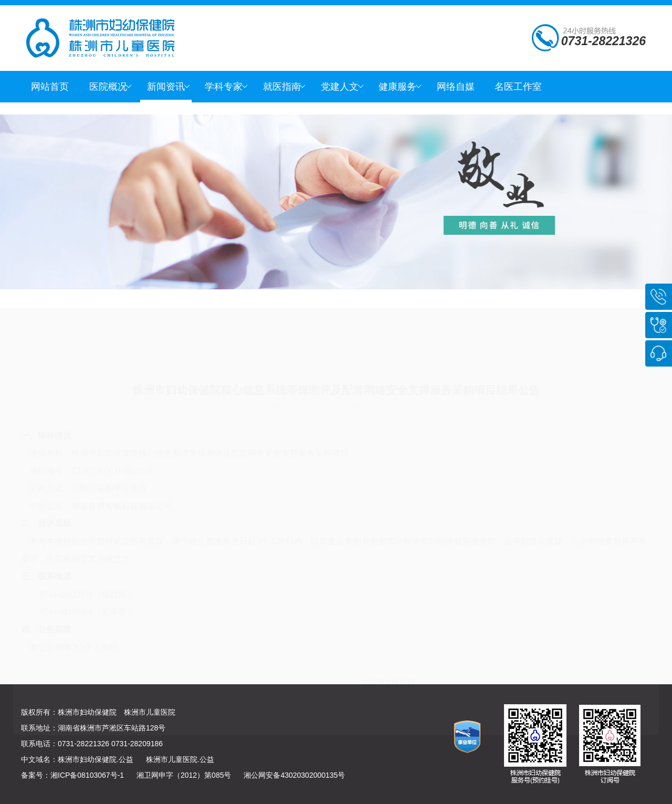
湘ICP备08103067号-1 (87, 775)
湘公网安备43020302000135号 (294, 775)
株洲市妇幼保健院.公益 (96, 759)
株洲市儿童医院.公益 (180, 759)
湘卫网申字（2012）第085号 (184, 775)
